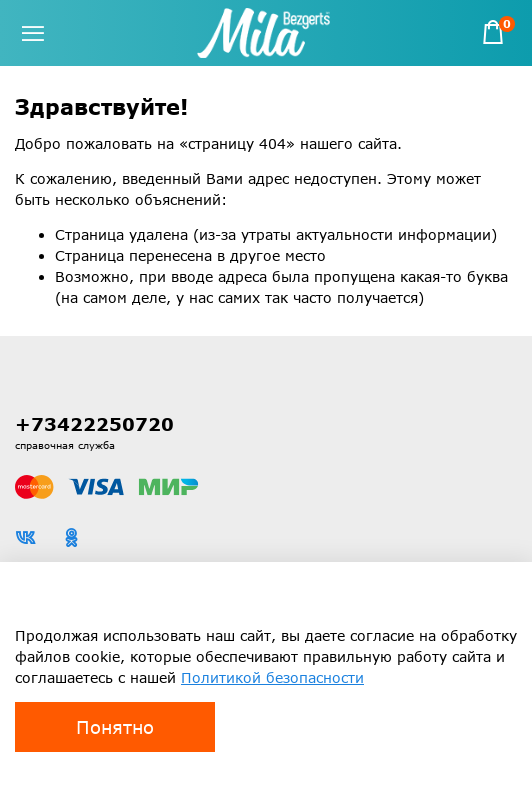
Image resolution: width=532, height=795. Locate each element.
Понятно (115, 727)
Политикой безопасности (272, 677)
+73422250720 (94, 424)
